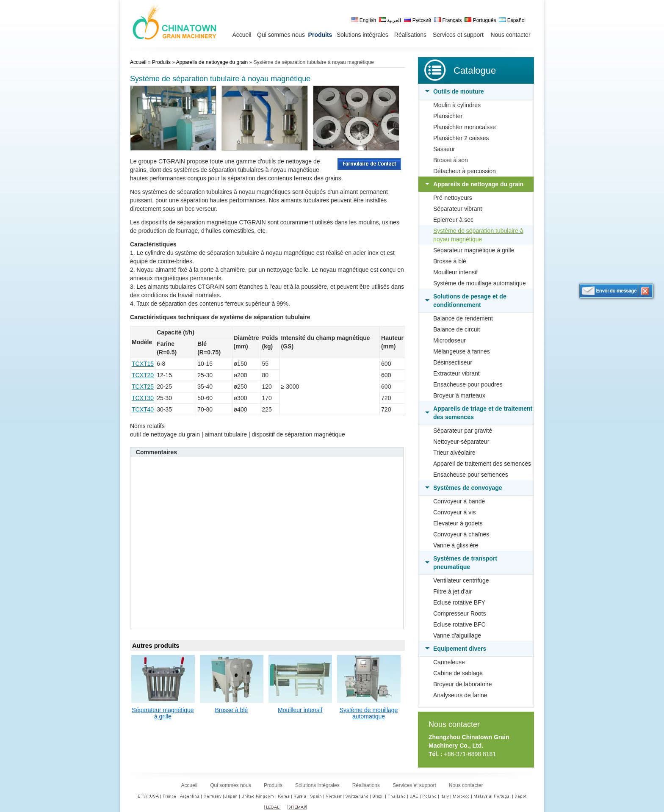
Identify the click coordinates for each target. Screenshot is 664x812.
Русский (418, 20)
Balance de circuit (457, 329)
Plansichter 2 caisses (461, 138)
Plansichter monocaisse (465, 127)
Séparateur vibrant (458, 209)
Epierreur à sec (453, 220)
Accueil (138, 62)
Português (480, 20)
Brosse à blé (450, 261)
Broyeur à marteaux (459, 395)
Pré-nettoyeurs (453, 198)
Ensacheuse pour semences (471, 475)
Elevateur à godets (458, 523)
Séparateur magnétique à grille (474, 250)
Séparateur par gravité (463, 431)
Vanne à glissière (456, 545)
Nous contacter (454, 724)
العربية (390, 20)
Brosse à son (451, 160)
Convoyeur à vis (454, 512)
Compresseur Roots (460, 613)
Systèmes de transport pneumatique (465, 563)
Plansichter (448, 116)
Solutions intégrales (317, 785)
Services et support (414, 785)
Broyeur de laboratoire (463, 684)
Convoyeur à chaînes (461, 534)
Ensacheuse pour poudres (468, 384)
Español (512, 20)
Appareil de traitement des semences (482, 464)
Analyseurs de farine (460, 695)
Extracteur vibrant (456, 373)
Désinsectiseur (453, 362)
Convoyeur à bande (459, 501)
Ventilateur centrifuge (461, 580)
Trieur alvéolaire (454, 453)
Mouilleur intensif (455, 272)
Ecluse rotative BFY (459, 602)
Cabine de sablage (458, 673)
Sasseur (444, 149)
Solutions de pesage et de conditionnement (470, 301)
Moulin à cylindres (457, 105)
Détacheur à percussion (465, 171)
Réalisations (366, 785)
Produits (161, 62)
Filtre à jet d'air (452, 591)
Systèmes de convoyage (468, 488)
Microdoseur (450, 340)
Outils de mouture (459, 91)
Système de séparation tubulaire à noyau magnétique (478, 235)
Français (448, 20)
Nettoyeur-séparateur (461, 442)
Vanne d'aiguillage (457, 635)
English (364, 20)
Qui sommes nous (231, 785)
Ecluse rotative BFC (459, 624)
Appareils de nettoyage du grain (478, 184)
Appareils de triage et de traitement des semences (483, 413)
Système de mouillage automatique (480, 283)
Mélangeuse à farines (462, 351)
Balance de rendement (463, 318)
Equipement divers (460, 649)
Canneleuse (449, 662)
